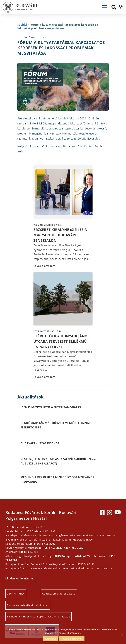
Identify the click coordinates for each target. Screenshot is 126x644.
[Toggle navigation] (105, 7)
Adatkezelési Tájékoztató (59, 594)
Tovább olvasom (44, 266)
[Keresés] (114, 7)
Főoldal (22, 25)
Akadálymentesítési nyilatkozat (28, 605)
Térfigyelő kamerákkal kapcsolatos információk (38, 617)
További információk (72, 639)
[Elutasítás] (122, 634)
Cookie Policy (16, 594)
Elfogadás (50, 639)
